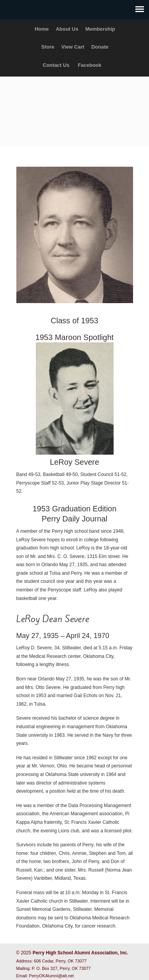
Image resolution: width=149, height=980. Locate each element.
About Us (67, 29)
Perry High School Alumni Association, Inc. (75, 108)
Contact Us (56, 65)
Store (48, 47)
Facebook (90, 65)
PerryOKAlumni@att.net (52, 976)
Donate (100, 47)
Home (42, 29)
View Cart (73, 47)
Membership (100, 29)
